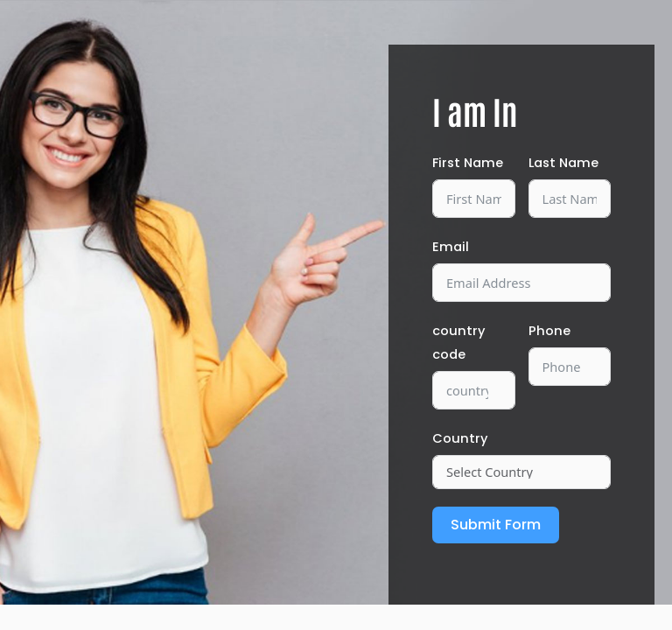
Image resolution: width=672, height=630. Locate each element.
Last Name (563, 163)
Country (460, 438)
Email (451, 247)
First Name (468, 163)
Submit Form (496, 525)
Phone (549, 331)
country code (458, 343)
